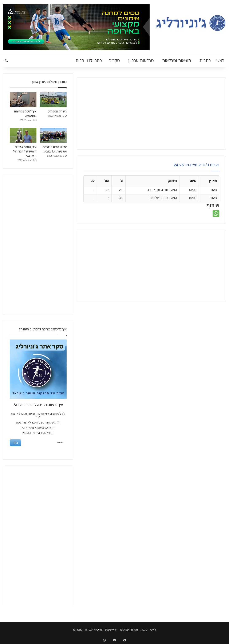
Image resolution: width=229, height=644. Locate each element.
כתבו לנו (95, 61)
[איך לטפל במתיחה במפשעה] (23, 100)
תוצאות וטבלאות (177, 61)
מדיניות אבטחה (94, 630)
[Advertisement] (151, 114)
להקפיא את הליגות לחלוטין (38, 428)
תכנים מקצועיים (129, 630)
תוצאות (61, 442)
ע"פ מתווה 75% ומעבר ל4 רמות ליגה (38, 423)
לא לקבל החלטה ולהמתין (38, 433)
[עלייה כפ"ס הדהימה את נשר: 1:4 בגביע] (53, 135)
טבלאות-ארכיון (141, 61)
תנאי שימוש (111, 630)
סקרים (114, 61)
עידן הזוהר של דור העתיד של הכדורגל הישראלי (25, 151)
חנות (80, 61)
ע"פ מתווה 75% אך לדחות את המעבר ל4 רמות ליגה (38, 416)
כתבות (205, 61)
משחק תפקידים (57, 111)
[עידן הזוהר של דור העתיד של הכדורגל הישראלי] (23, 135)
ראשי (220, 61)
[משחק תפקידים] (53, 100)
